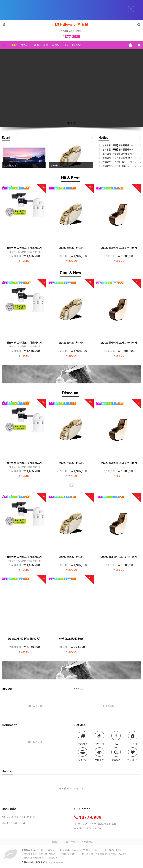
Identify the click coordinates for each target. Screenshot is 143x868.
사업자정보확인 (68, 854)
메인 (15, 45)
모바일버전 (87, 841)
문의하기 (70, 841)
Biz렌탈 (76, 45)
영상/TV (26, 45)
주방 (45, 45)
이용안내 (55, 841)
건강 (66, 45)
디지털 (56, 45)
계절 (36, 45)
